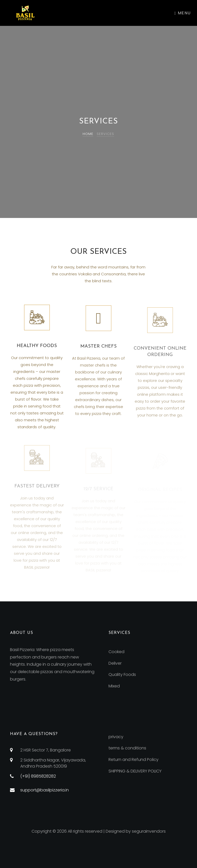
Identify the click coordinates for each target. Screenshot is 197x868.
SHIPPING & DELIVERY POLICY (135, 771)
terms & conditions (127, 748)
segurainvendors (149, 831)
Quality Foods (122, 674)
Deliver (115, 663)
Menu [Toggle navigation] (183, 13)
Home (88, 134)
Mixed (114, 686)
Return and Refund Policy (134, 760)
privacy (116, 737)
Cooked (116, 652)
